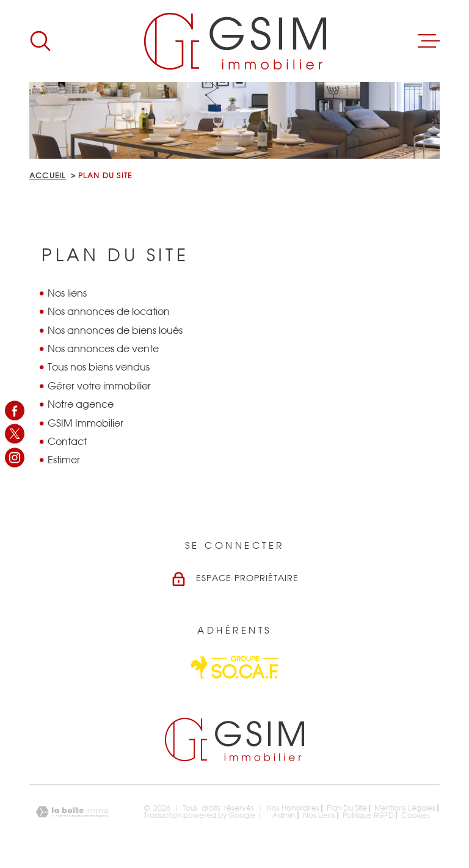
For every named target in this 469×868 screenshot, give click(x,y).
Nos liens (67, 294)
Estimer (64, 460)
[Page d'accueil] (235, 41)
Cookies (416, 816)
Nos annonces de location (109, 312)
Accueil (48, 176)
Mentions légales (405, 808)
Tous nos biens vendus (99, 367)
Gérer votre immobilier (99, 386)
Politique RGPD (368, 816)
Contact (67, 442)
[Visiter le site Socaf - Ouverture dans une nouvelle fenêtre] (234, 667)
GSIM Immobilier (85, 424)
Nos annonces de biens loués (115, 331)
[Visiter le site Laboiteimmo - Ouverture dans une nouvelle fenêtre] (72, 812)
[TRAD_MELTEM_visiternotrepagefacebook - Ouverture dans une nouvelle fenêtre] (15, 411)
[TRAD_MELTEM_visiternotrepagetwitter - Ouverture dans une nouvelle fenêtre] (15, 434)
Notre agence (81, 405)
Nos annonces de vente (103, 349)
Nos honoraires (293, 808)
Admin (284, 816)
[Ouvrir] (40, 41)
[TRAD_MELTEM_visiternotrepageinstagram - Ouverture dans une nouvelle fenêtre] (15, 457)
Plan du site (347, 808)
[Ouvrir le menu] (429, 41)
